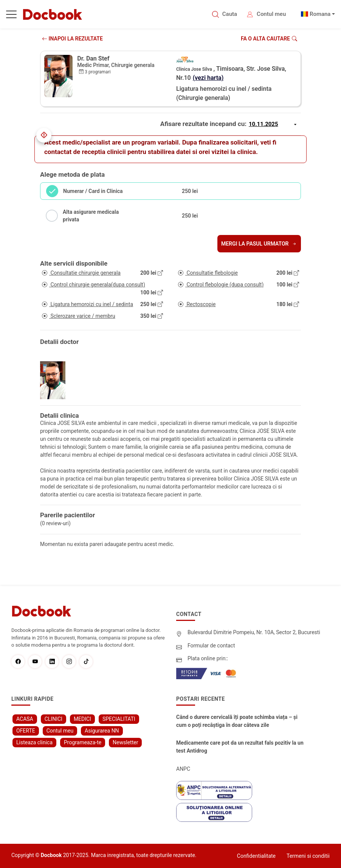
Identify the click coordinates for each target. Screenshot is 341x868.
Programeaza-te (83, 742)
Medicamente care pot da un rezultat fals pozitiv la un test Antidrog (240, 747)
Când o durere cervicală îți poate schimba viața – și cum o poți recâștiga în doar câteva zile (237, 721)
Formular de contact (211, 646)
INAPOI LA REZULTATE (72, 39)
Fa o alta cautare (269, 39)
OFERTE (26, 731)
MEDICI (82, 719)
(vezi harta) (208, 78)
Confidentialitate (256, 856)
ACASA (25, 719)
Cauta (230, 14)
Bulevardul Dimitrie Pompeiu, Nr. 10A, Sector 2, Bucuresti (254, 632)
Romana (320, 14)
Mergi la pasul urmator (259, 244)
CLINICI (53, 719)
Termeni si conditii (308, 856)
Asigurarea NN (102, 731)
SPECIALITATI (119, 719)
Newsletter (125, 742)
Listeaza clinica (34, 742)
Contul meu (271, 14)
